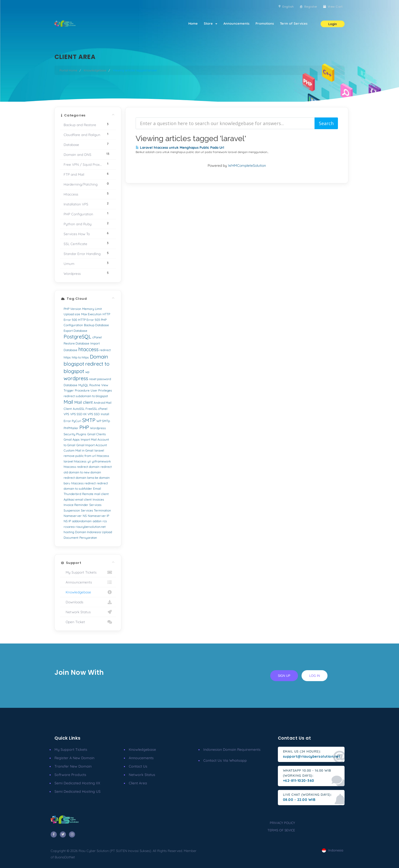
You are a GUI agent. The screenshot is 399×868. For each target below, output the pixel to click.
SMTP (89, 420)
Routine (95, 385)
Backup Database (96, 325)
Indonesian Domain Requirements (232, 750)
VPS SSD (94, 414)
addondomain (82, 521)
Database (70, 385)
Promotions (265, 23)
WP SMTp (103, 421)
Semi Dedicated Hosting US (77, 791)
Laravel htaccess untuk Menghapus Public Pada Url (180, 147)
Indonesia (333, 850)
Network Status (88, 612)
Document (71, 538)
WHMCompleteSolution (247, 166)
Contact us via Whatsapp (225, 760)
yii (89, 461)
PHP (84, 427)
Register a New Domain (74, 758)
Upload (107, 532)
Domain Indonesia (88, 532)
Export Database (75, 331)
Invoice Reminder (76, 505)
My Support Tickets (88, 572)
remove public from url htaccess (86, 456)
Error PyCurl (72, 421)
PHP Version (72, 309)
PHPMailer (71, 428)
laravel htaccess (75, 461)
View (105, 385)
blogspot (74, 364)
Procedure (82, 390)
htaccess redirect (83, 483)
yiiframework (101, 461)
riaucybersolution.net (91, 527)
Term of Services (294, 23)
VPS (66, 414)
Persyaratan (88, 538)
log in (315, 676)
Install (105, 414)
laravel (99, 450)
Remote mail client (95, 494)
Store (211, 23)
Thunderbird (72, 494)
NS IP (67, 521)
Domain (99, 357)
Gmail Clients (97, 434)
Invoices (98, 499)
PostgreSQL (77, 336)
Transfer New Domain (73, 766)
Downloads (88, 602)
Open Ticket (88, 622)
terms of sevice (281, 830)
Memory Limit (92, 309)
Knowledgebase (95, 70)
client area (138, 783)
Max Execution (91, 314)
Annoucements (141, 758)
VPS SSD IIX (78, 414)
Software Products (70, 775)
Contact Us (138, 766)
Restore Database (76, 343)
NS (85, 516)
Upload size (72, 314)
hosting (69, 532)
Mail (68, 402)
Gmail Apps (72, 439)
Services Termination (96, 510)
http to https (80, 357)
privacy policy (282, 823)
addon (97, 521)
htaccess (88, 349)
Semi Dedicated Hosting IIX (77, 783)
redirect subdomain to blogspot (86, 396)
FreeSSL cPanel (96, 409)
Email (97, 489)
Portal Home (68, 70)
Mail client (83, 402)
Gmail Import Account (92, 445)
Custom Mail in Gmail (79, 450)
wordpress (76, 378)
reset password (100, 379)
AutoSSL (79, 409)
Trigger (69, 390)
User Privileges (101, 390)
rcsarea (69, 527)
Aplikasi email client (78, 499)
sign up (284, 676)
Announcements (236, 23)
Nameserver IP (98, 516)
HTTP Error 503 (89, 320)
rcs (105, 521)
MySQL (83, 385)
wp (87, 372)
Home (193, 23)
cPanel (97, 337)
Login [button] (333, 24)
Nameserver (73, 516)
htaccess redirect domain (82, 467)
